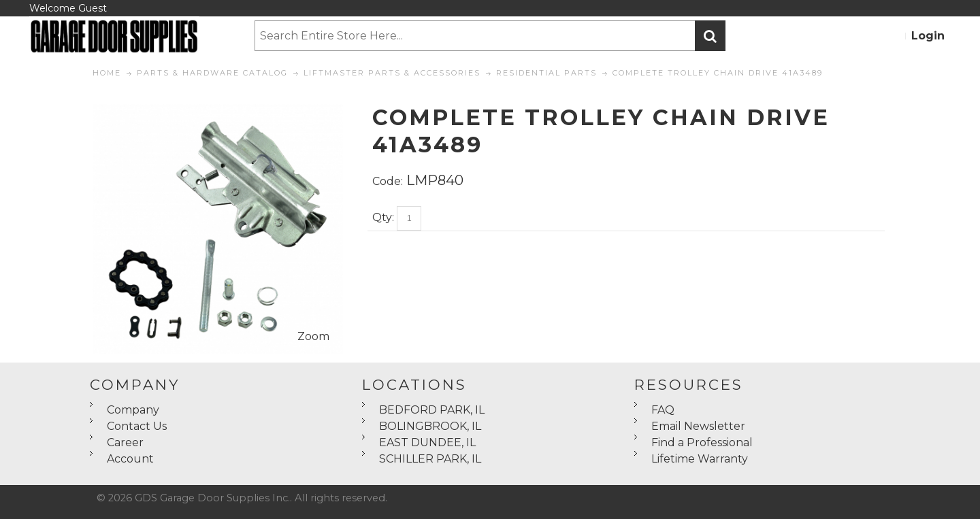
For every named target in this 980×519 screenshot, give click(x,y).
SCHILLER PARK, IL (430, 459)
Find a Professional (702, 442)
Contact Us (137, 426)
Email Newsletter (698, 426)
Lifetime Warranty (700, 459)
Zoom (313, 336)
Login (928, 36)
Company (133, 410)
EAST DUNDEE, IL (427, 442)
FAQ (663, 410)
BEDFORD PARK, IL (432, 410)
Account (130, 459)
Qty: (383, 217)
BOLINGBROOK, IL (430, 426)
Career (125, 442)
